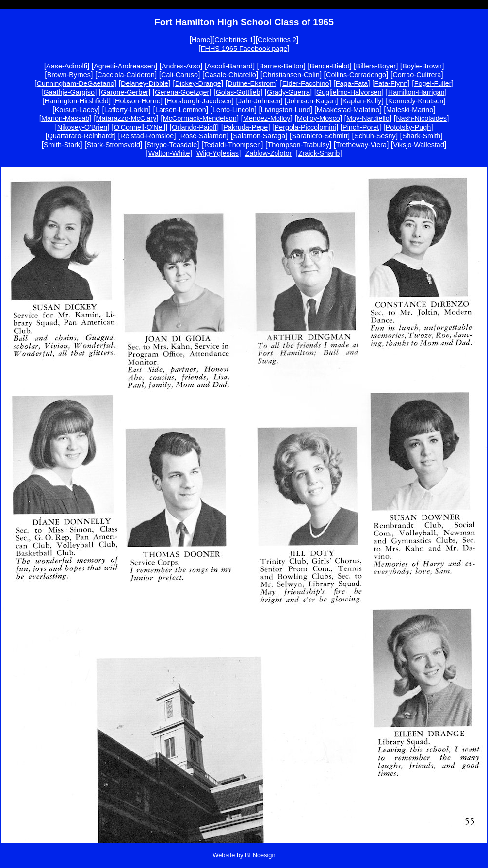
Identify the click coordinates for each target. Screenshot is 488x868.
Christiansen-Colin (291, 75)
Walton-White (169, 153)
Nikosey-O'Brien (82, 127)
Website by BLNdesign (244, 855)
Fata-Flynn (391, 83)
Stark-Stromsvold (114, 145)
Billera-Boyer (376, 66)
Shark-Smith (421, 136)
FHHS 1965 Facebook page (244, 49)
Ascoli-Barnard (229, 66)
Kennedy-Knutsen (416, 101)
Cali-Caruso (179, 75)
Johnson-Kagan (312, 101)
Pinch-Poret (361, 127)
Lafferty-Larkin (127, 110)
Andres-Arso (181, 66)
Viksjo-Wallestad (419, 145)
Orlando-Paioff (194, 127)
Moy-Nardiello (368, 118)
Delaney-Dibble (145, 83)
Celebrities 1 (234, 40)
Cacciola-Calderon (126, 75)
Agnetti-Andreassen (124, 66)
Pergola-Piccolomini (305, 127)
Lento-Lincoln (233, 110)
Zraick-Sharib (319, 153)
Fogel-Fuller (433, 83)
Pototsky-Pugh (408, 127)
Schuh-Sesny (375, 136)
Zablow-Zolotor (268, 153)
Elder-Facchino (306, 83)
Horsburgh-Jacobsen (199, 101)
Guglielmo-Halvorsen (349, 92)
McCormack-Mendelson (200, 118)
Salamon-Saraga (259, 136)
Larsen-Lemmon (181, 110)
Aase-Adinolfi (67, 66)
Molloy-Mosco (318, 118)
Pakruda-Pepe (245, 127)
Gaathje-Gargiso (69, 92)
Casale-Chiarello (230, 75)
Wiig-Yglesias (218, 153)
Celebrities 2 (277, 40)
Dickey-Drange (198, 83)
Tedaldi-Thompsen (232, 145)
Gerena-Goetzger (182, 92)
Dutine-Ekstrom (252, 83)
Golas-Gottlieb (238, 92)
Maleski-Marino (410, 110)
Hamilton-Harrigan (416, 92)
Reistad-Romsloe (147, 136)
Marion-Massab (65, 118)
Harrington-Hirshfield (77, 101)
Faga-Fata (352, 83)
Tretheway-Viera (361, 145)
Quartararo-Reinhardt (81, 136)
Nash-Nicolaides (421, 118)
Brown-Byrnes (69, 75)
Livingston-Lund (286, 110)
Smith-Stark (62, 145)
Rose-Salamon (203, 136)
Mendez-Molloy (267, 118)
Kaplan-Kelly (362, 101)
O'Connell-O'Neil (140, 127)
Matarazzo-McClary (126, 118)
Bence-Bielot (330, 66)
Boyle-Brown (422, 66)
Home (201, 40)
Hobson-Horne (138, 101)
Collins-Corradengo (356, 75)
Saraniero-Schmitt (320, 136)
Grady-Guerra (288, 92)
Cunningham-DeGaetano (76, 83)
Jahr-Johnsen (259, 101)
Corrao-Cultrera (417, 75)
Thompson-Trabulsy (298, 145)
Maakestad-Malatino (348, 110)
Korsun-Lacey (76, 110)
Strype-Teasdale (172, 145)
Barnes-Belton (281, 66)
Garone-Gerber (125, 92)
